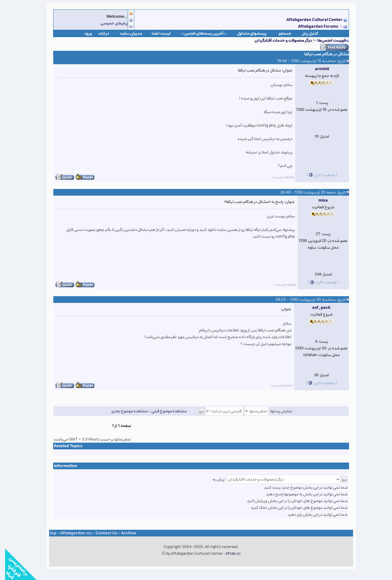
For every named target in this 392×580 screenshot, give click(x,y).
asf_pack (316, 308)
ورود (83, 33)
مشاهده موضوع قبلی (164, 411)
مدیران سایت (126, 33)
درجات (99, 33)
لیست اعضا (156, 33)
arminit (317, 69)
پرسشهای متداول (247, 33)
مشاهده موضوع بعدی (124, 411)
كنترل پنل (305, 33)
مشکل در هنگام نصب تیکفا (322, 54)
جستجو (280, 33)
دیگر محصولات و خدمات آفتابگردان (278, 40)
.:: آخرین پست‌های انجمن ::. (199, 33)
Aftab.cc (228, 554)
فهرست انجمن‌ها (326, 40)
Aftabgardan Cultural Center (310, 20)
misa (318, 200)
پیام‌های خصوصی (109, 23)
